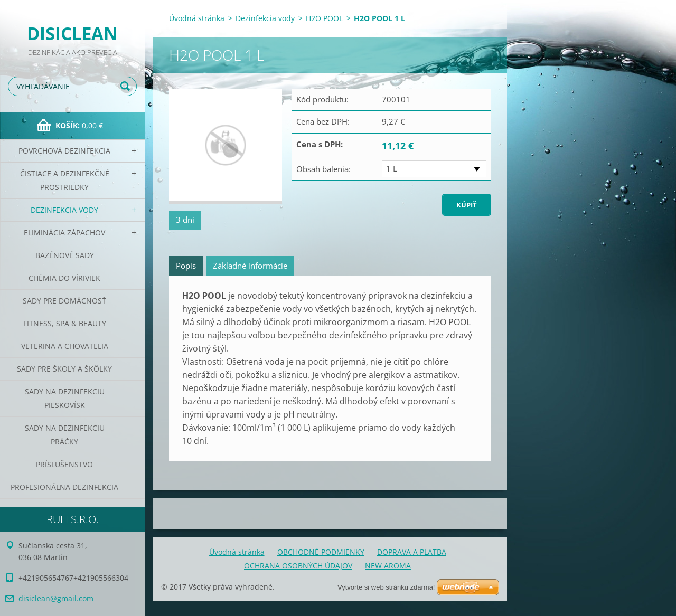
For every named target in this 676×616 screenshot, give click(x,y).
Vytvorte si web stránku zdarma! (386, 587)
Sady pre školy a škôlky (64, 369)
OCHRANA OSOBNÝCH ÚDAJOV (298, 566)
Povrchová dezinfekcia (64, 151)
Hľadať (127, 86)
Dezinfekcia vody (64, 210)
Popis (186, 266)
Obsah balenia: (323, 169)
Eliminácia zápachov (64, 233)
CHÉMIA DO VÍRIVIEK (64, 278)
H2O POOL (324, 18)
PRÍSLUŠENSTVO (64, 464)
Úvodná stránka (197, 18)
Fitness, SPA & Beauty (65, 323)
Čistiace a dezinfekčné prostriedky (65, 180)
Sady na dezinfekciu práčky (65, 435)
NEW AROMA (388, 566)
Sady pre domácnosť (64, 301)
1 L (392, 168)
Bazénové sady (65, 255)
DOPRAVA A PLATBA (412, 552)
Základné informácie (250, 266)
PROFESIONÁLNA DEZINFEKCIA (64, 487)
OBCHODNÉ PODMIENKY (321, 552)
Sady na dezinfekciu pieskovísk (65, 398)
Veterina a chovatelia (65, 346)
